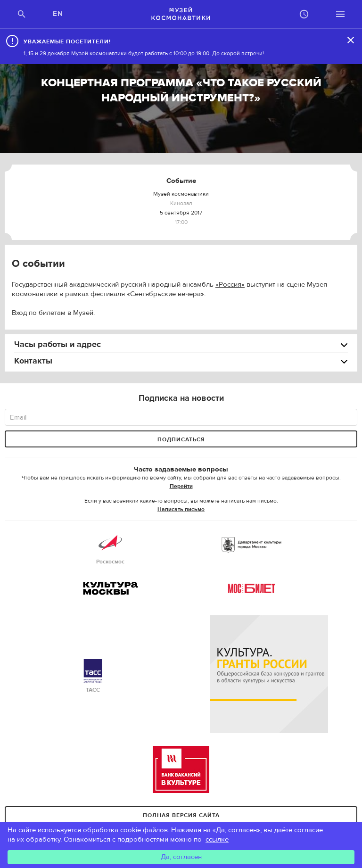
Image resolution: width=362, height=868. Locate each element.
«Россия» (230, 285)
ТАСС (93, 676)
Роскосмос (110, 548)
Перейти (181, 486)
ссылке (217, 839)
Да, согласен (181, 857)
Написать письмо (181, 509)
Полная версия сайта (181, 815)
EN (58, 14)
